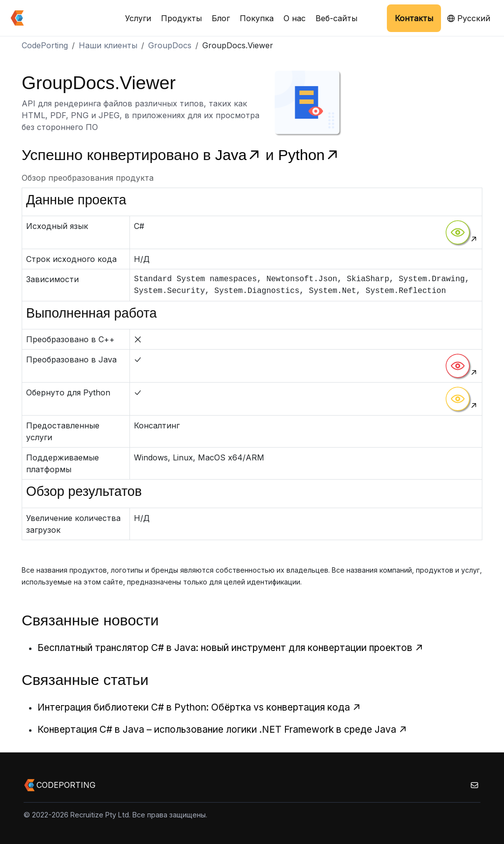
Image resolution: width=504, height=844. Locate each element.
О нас (295, 18)
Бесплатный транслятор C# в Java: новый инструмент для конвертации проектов (231, 648)
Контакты (414, 18)
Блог (221, 18)
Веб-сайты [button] (336, 18)
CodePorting (45, 45)
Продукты (181, 18)
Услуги (138, 18)
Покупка (257, 18)
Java (240, 155)
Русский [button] (469, 18)
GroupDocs (170, 45)
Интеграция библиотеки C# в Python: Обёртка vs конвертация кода (199, 707)
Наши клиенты (108, 45)
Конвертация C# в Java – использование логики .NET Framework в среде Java (222, 729)
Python (309, 155)
